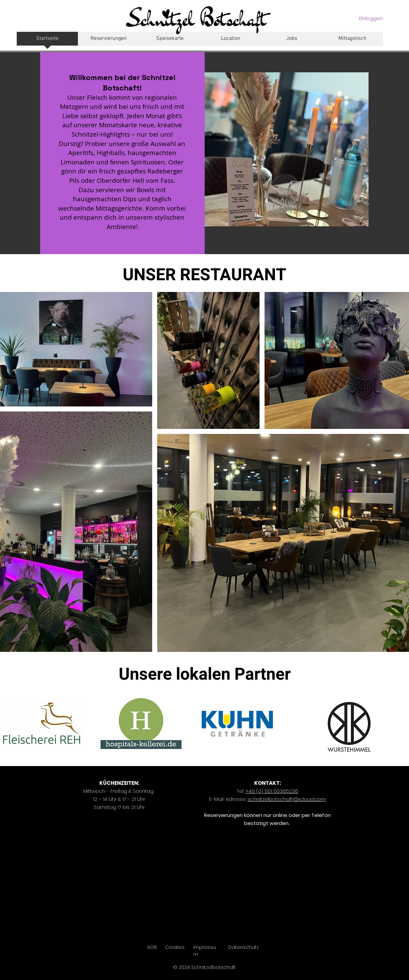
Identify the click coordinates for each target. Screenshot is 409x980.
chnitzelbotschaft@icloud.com (287, 799)
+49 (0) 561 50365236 (272, 791)
